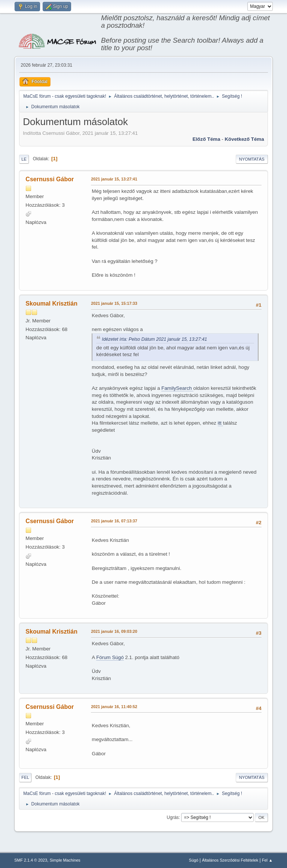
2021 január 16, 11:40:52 (114, 707)
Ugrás (173, 817)
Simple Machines (65, 860)
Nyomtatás (252, 159)
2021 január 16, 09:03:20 (114, 631)
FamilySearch (177, 388)
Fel (25, 777)
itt (220, 423)
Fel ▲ (267, 860)
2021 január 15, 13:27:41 (114, 179)
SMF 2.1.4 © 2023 (31, 860)
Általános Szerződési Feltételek (230, 860)
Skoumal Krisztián (51, 304)
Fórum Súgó (110, 657)
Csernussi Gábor (50, 179)
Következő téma (244, 139)
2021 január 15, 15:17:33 (114, 303)
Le (24, 159)
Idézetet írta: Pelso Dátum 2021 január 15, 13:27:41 (154, 339)
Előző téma (207, 139)
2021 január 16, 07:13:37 (114, 521)
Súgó (194, 860)
